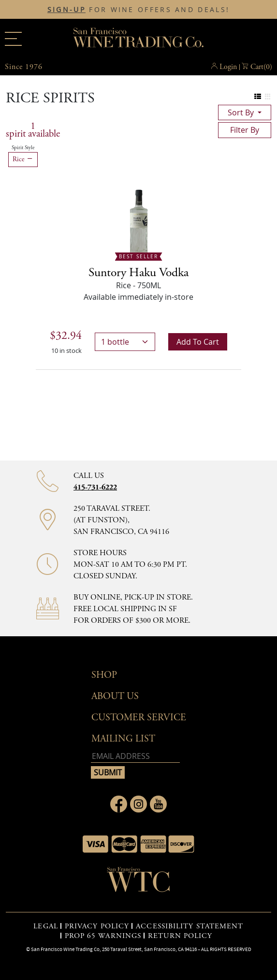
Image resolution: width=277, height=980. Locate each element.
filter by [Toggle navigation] (245, 130)
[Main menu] (13, 39)
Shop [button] (104, 675)
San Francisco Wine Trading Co (139, 39)
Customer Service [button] (139, 718)
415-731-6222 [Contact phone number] (95, 487)
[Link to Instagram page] (138, 804)
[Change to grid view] (268, 97)
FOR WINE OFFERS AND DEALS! (138, 10)
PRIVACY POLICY (97, 926)
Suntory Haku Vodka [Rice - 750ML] (138, 273)
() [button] (261, 67)
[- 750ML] (139, 222)
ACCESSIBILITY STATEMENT (190, 926)
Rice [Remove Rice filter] (23, 159)
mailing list (123, 739)
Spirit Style (23, 148)
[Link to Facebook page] (119, 804)
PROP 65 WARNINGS (103, 936)
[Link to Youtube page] (158, 804)
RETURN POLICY (180, 936)
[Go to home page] (139, 882)
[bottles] (125, 342)
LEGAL (46, 926)
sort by (242, 112)
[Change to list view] (258, 97)
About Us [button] (115, 696)
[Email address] (135, 756)
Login (228, 67)
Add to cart (198, 342)
